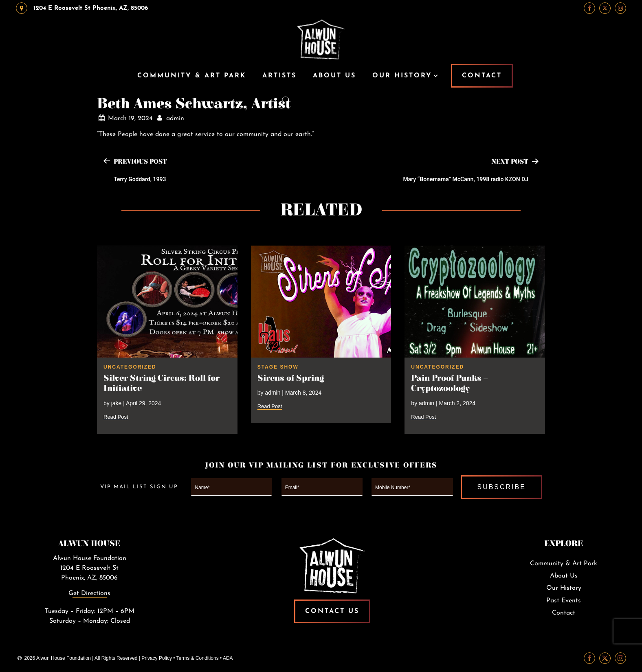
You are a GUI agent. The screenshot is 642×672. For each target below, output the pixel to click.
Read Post (116, 417)
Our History (402, 76)
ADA (228, 658)
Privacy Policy (157, 658)
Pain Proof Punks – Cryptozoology (449, 383)
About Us (334, 76)
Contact (564, 613)
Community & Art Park (192, 76)
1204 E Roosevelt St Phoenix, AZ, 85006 (82, 8)
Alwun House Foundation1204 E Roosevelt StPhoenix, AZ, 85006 (90, 568)
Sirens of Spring (291, 378)
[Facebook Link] (589, 8)
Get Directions (89, 593)
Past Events (564, 601)
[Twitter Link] (605, 8)
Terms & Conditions (198, 658)
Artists (279, 76)
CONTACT (482, 76)
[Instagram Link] (620, 8)
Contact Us (332, 611)
